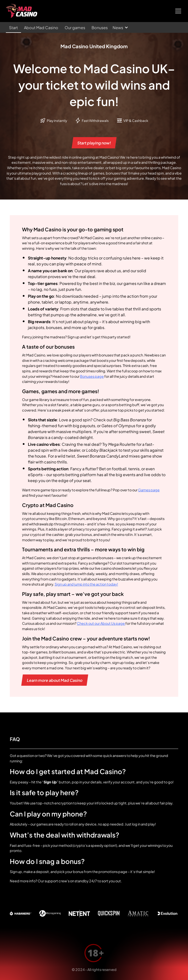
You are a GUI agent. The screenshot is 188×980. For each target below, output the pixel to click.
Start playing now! (94, 143)
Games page (149, 490)
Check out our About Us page (101, 623)
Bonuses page (92, 376)
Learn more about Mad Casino (55, 680)
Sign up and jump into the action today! (86, 584)
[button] (177, 11)
